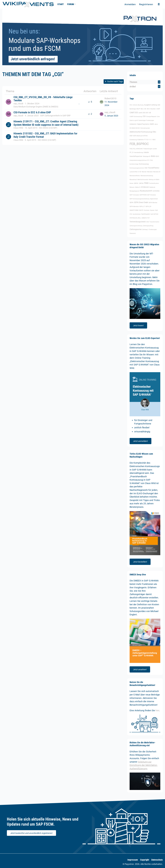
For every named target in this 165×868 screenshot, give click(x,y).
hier (157, 710)
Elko (154, 132)
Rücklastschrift (146, 191)
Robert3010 (110, 98)
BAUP (138, 109)
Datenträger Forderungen (146, 120)
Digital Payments (143, 124)
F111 (150, 140)
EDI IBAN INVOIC (135, 128)
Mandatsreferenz (135, 176)
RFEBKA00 (145, 187)
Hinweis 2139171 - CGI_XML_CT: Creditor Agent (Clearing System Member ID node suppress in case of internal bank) (46, 123)
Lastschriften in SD (135, 172)
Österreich (133, 233)
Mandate (150, 172)
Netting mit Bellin (154, 180)
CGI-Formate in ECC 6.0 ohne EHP (32, 112)
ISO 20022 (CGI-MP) (48, 128)
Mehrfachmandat (143, 180)
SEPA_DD (148, 206)
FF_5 (131, 152)
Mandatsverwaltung (147, 176)
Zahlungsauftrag (148, 226)
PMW (146, 183)
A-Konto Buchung (138, 105)
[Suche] (159, 4)
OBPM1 (136, 183)
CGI (144, 116)
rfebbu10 (138, 187)
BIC (145, 109)
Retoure (132, 187)
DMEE (152, 124)
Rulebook (152, 187)
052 (131, 105)
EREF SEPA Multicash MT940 (139, 136)
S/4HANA (156, 191)
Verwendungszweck (138, 222)
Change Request (151, 117)
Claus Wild (18, 128)
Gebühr (146, 152)
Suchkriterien (137, 214)
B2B (159, 105)
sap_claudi (18, 104)
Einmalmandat (145, 128)
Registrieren (146, 4)
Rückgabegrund (134, 191)
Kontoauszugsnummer (137, 168)
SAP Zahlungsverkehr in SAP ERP (55, 116)
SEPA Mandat (153, 203)
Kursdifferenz (154, 168)
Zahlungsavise (136, 229)
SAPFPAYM (143, 195)
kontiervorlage (134, 164)
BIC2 (148, 109)
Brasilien (153, 109)
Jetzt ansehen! (140, 669)
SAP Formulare (134, 195)
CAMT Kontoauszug (136, 117)
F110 (146, 140)
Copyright (145, 860)
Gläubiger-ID (147, 156)
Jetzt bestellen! (140, 562)
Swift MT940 (154, 214)
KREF (146, 168)
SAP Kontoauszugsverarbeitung (140, 199)
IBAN (153, 156)
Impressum (133, 860)
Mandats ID (157, 172)
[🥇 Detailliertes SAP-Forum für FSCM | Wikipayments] (28, 4)
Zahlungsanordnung (136, 226)
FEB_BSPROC (139, 144)
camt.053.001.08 (145, 113)
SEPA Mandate (134, 206)
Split (157, 210)
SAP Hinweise (151, 195)
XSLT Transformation (153, 222)
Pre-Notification (154, 183)
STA (131, 214)
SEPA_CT (142, 206)
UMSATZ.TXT (146, 218)
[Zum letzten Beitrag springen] (102, 102)
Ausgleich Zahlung (151, 105)
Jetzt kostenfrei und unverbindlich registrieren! (31, 833)
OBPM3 (141, 183)
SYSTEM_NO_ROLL (135, 218)
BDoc (142, 109)
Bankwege (133, 109)
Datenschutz (157, 860)
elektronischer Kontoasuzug (141, 132)
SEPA (131, 202)
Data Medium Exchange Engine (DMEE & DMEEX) (36, 107)
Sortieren (147, 210)
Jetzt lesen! (138, 325)
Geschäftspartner (136, 156)
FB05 (154, 140)
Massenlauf (133, 180)
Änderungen (153, 230)
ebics (156, 124)
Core (158, 117)
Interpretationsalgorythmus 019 (139, 160)
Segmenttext (154, 199)
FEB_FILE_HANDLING (136, 149)
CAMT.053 (134, 113)
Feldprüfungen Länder (150, 149)
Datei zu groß (134, 120)
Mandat (144, 172)
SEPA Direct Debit (141, 202)
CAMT (158, 109)
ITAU (151, 160)
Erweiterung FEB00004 (137, 140)
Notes (131, 183)
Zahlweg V (145, 230)
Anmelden (130, 4)
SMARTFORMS (134, 210)
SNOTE (141, 210)
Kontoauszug (144, 164)
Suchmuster (146, 214)
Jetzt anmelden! (140, 441)
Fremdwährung (138, 153)
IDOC (157, 156)
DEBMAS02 (133, 124)
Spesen (152, 210)
